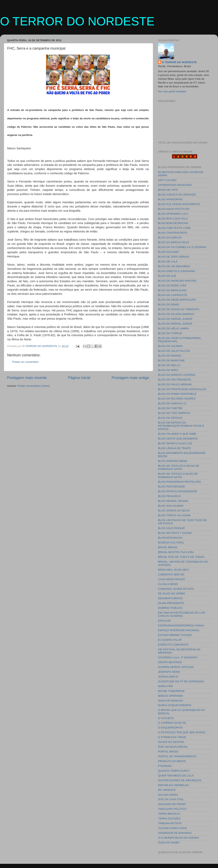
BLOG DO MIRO (168, 370)
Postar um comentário (25, 362)
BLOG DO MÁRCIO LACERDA (177, 375)
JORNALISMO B (168, 677)
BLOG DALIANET (169, 252)
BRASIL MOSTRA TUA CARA (176, 552)
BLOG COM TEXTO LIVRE (174, 228)
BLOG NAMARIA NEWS (173, 461)
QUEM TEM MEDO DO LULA (176, 776)
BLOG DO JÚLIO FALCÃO (174, 351)
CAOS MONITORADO (171, 579)
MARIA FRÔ (165, 686)
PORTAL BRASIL (168, 752)
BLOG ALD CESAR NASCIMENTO (179, 204)
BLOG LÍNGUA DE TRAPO (174, 448)
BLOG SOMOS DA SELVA (174, 511)
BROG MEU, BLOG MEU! (174, 570)
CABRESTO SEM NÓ (171, 575)
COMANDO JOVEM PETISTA (176, 589)
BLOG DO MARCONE (171, 360)
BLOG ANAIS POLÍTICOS (174, 209)
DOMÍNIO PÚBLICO (170, 608)
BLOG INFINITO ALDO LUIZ (175, 443)
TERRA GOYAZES (169, 819)
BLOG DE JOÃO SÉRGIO (174, 257)
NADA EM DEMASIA (170, 701)
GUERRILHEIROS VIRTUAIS (176, 667)
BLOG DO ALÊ (167, 276)
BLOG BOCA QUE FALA (173, 219)
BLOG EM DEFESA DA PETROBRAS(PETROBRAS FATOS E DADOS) (181, 426)
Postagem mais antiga (130, 378)
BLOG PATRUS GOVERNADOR (177, 491)
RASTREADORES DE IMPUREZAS (180, 780)
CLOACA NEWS (168, 584)
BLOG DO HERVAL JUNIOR (175, 319)
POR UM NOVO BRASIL (173, 747)
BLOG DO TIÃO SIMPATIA (174, 413)
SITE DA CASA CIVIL (171, 799)
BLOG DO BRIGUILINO (172, 290)
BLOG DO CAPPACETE (173, 295)
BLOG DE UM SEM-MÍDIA (174, 266)
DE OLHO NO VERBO (172, 593)
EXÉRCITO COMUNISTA (173, 645)
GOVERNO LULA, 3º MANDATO (178, 657)
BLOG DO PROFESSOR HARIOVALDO (182, 389)
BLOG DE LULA (168, 262)
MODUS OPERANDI (170, 696)
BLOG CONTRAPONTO (173, 233)
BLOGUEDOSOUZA (170, 538)
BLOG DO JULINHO (170, 346)
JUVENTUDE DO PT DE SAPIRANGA (181, 681)
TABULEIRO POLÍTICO (172, 809)
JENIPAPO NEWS (169, 672)
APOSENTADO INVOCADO (175, 185)
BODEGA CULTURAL (171, 543)
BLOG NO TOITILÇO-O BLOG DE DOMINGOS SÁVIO (179, 467)
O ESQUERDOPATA (170, 728)
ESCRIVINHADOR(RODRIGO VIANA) (181, 625)
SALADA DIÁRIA (168, 795)
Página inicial (79, 378)
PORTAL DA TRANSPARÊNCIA (177, 756)
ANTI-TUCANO (167, 180)
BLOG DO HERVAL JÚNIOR (175, 324)
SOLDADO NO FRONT (172, 804)
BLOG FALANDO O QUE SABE (177, 434)
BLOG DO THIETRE (170, 408)
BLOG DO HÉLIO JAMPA (173, 328)
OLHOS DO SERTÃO (171, 742)
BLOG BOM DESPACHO (173, 223)
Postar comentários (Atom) (34, 386)
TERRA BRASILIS (169, 814)
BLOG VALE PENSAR (171, 528)
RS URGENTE (167, 790)
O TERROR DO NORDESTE (77, 21)
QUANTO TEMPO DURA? (174, 771)
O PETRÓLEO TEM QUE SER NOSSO (182, 732)
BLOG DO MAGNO (170, 356)
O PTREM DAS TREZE (172, 737)
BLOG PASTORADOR (171, 487)
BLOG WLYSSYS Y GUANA (175, 533)
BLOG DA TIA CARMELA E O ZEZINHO (182, 247)
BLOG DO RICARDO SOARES (177, 399)
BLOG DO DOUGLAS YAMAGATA (179, 309)
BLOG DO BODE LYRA (172, 286)
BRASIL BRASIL (168, 547)
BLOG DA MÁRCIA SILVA (173, 242)
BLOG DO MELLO (169, 365)
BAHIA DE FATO (168, 190)
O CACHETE (166, 718)
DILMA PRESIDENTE (171, 603)
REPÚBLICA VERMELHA (173, 785)
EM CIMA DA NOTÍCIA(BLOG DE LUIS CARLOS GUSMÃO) (182, 614)
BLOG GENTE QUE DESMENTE (178, 439)
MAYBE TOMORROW (171, 691)
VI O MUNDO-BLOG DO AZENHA (179, 838)
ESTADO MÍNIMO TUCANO (175, 635)
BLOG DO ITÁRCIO (170, 333)
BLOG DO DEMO (169, 304)
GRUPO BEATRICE (170, 662)
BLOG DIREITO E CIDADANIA (177, 271)
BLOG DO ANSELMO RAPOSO (177, 281)
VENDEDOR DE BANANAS (175, 833)
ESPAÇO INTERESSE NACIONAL (179, 630)
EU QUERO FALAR (170, 640)
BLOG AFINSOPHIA (170, 199)
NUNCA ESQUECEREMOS (175, 705)
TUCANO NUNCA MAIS (172, 828)
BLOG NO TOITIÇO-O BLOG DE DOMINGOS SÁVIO (178, 475)
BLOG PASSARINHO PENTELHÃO (179, 482)
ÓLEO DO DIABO (169, 843)
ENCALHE (164, 621)
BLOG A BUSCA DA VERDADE (177, 195)
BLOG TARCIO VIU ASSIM (174, 515)
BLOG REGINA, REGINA (173, 501)
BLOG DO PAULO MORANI (175, 384)
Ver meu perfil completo (172, 91)
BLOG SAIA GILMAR (171, 506)
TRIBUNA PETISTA (170, 823)
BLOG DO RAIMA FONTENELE (177, 394)
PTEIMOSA (165, 766)
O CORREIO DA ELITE (172, 723)
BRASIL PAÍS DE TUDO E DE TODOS (181, 557)
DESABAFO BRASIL (170, 598)
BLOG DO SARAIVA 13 (172, 403)
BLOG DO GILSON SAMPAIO (176, 314)
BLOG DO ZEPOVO (170, 418)
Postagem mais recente (27, 378)
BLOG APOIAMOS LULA (173, 214)
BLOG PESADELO (169, 496)
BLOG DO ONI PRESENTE (175, 380)
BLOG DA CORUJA (170, 238)
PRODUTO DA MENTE (172, 761)
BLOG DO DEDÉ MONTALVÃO (177, 300)
